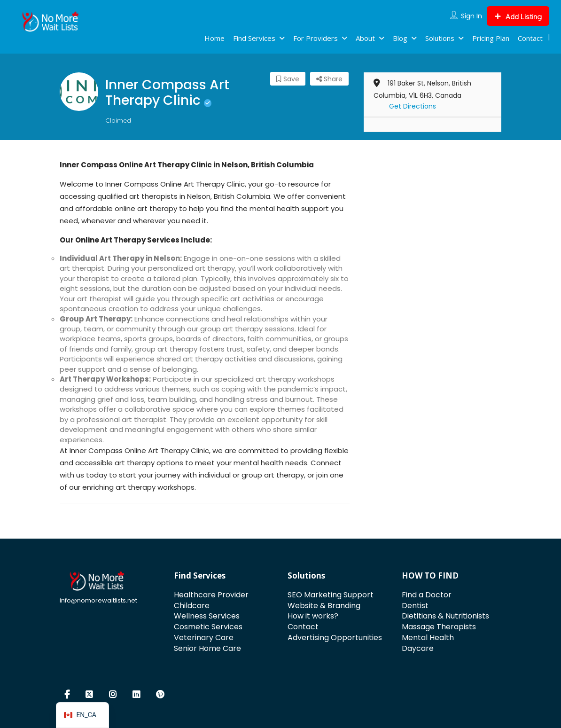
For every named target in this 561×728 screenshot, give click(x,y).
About (365, 38)
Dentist (415, 606)
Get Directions (413, 106)
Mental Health (428, 638)
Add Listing (518, 17)
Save (288, 79)
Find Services (254, 38)
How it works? (313, 616)
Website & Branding (324, 606)
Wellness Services (207, 616)
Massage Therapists (439, 627)
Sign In (471, 16)
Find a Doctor (427, 595)
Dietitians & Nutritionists (445, 616)
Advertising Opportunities (335, 638)
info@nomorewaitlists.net (98, 600)
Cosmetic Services (208, 627)
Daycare (418, 648)
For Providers (316, 38)
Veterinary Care (204, 638)
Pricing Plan (491, 38)
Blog (400, 38)
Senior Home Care (207, 648)
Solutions (440, 38)
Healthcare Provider (211, 595)
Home (214, 38)
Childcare (192, 606)
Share (329, 79)
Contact (530, 38)
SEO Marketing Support (331, 595)
